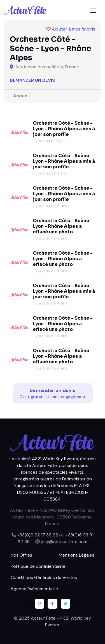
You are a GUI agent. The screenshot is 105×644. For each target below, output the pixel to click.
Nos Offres (21, 555)
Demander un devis (32, 80)
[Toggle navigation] (93, 10)
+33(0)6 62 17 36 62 (38, 535)
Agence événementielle (34, 589)
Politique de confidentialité (38, 566)
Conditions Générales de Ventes (44, 577)
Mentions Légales (77, 555)
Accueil (21, 96)
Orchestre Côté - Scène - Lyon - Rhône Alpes (63, 126)
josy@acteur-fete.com (64, 542)
